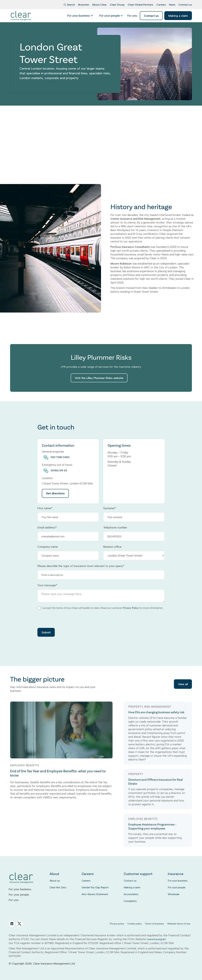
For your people (177, 887)
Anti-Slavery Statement (95, 894)
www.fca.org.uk (156, 939)
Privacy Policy (131, 608)
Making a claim (132, 887)
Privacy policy (117, 924)
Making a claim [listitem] (178, 16)
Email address (47, 527)
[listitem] (132, 16)
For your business (178, 881)
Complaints (130, 901)
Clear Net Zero (58, 887)
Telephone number (115, 527)
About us (55, 881)
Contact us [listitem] (151, 16)
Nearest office (112, 547)
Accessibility (131, 894)
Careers (86, 881)
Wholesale (174, 894)
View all (183, 685)
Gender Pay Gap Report (95, 887)
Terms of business (154, 924)
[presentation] (61, 619)
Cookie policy (135, 924)
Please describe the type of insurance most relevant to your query (81, 566)
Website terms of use (179, 924)
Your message (47, 585)
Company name (48, 547)
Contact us (130, 881)
